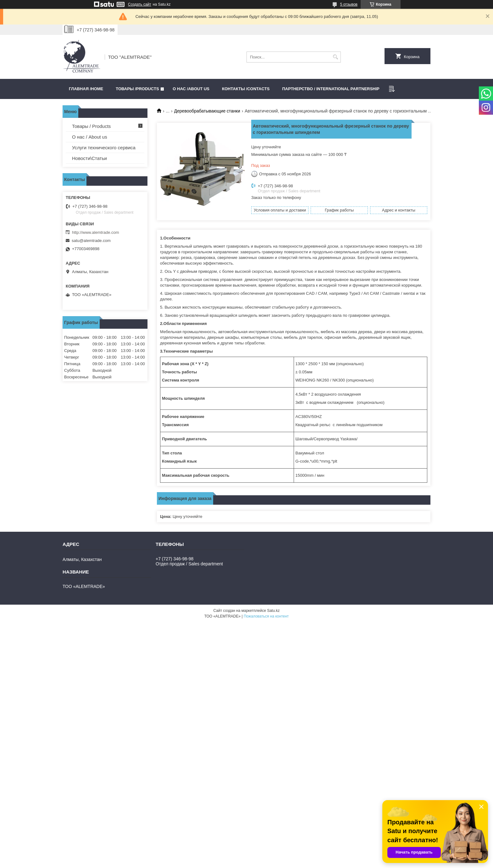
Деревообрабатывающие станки (207, 111)
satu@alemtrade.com (91, 241)
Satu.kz (273, 611)
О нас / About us (90, 137)
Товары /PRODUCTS (137, 89)
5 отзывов (349, 4)
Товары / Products (91, 126)
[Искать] (335, 57)
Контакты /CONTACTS (246, 89)
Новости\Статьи (89, 158)
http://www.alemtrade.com (96, 232)
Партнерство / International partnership (331, 89)
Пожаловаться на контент (266, 616)
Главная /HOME (86, 89)
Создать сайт (140, 4)
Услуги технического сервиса (104, 148)
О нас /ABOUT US (191, 89)
